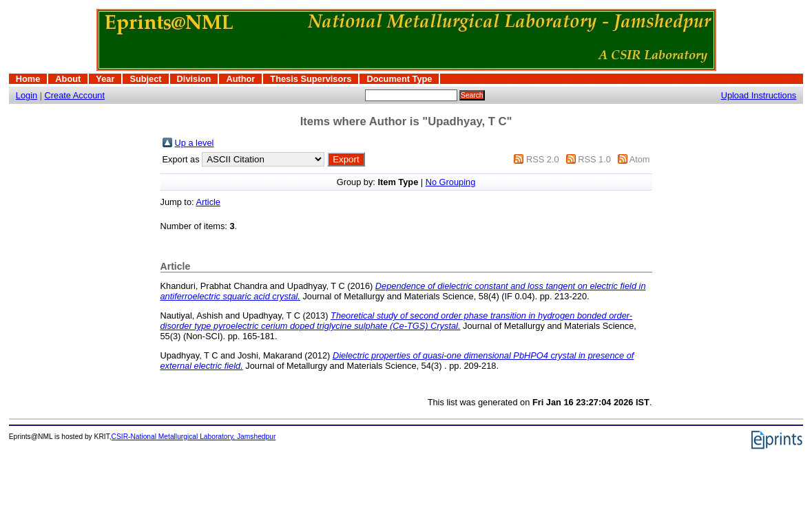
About (68, 79)
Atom (640, 159)
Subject (145, 79)
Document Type (399, 79)
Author (240, 79)
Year (105, 79)
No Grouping (451, 182)
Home (28, 79)
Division (194, 79)
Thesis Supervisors (311, 79)
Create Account (75, 95)
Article (208, 202)
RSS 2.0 (543, 159)
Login (27, 95)
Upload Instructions (759, 95)
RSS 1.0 (594, 159)
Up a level (195, 143)
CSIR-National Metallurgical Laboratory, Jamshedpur (194, 437)
